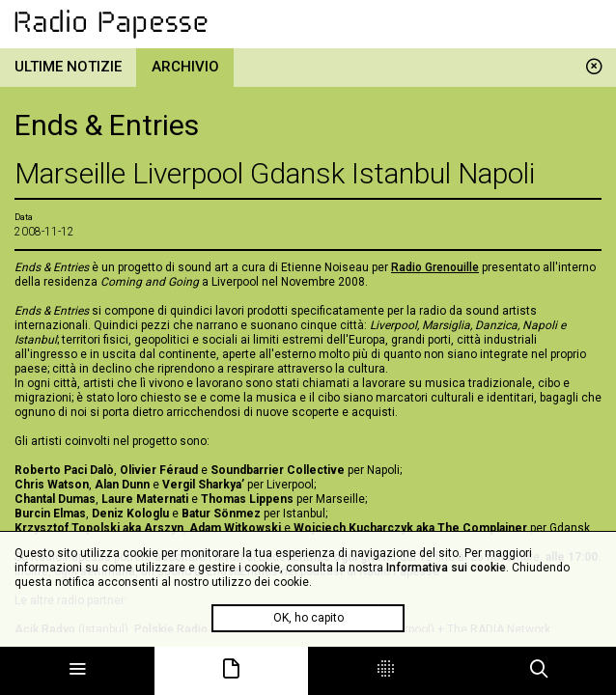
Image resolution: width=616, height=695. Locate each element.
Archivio (185, 67)
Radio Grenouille (435, 267)
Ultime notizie (68, 67)
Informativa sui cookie (446, 568)
